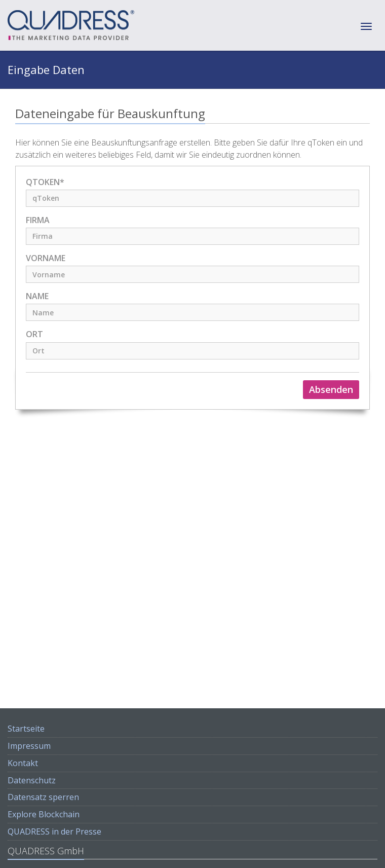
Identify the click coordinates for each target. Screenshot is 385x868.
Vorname (46, 258)
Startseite (26, 729)
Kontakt (23, 763)
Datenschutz (32, 780)
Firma (38, 220)
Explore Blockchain (44, 814)
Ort (34, 334)
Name (37, 296)
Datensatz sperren (43, 797)
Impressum (29, 746)
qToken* (45, 182)
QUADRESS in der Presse (54, 831)
